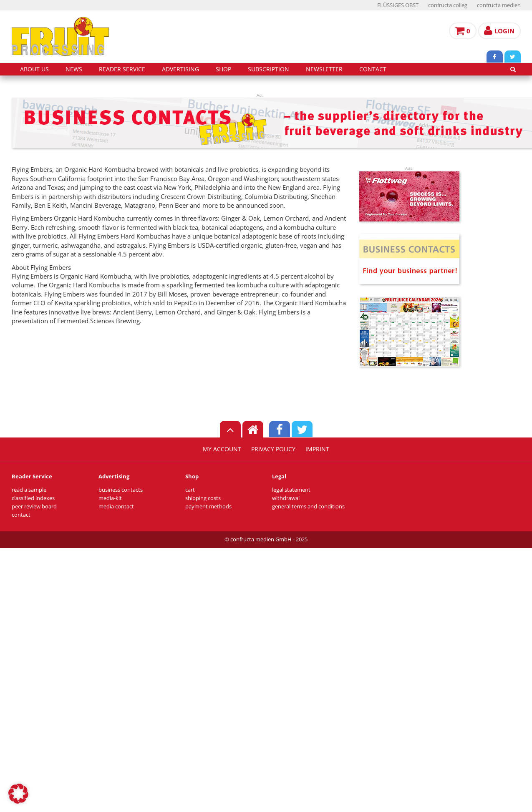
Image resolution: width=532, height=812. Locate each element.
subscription (269, 69)
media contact (116, 507)
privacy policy (273, 449)
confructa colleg (448, 5)
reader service (122, 69)
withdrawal (286, 498)
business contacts (121, 490)
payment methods (208, 507)
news (74, 69)
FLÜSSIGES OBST (398, 5)
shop (223, 69)
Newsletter (324, 69)
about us (34, 69)
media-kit (110, 498)
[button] (18, 794)
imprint (317, 449)
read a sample (29, 490)
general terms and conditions (308, 507)
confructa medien (499, 5)
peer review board (34, 507)
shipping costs (203, 498)
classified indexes (33, 498)
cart (190, 490)
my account (222, 449)
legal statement (291, 490)
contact (373, 69)
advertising (180, 69)
